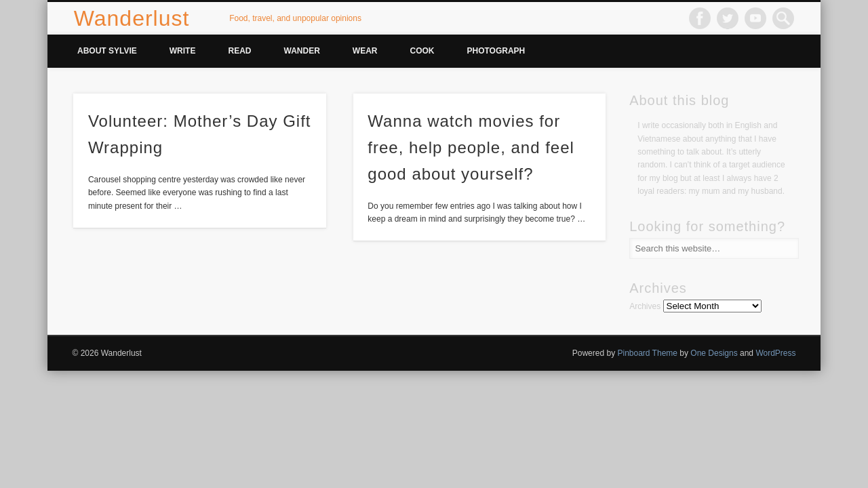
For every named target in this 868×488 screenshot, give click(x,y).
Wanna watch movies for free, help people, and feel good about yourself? (471, 147)
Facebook (700, 18)
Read (239, 51)
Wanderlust (132, 18)
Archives (645, 306)
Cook (422, 51)
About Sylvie (107, 51)
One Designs (714, 353)
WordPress (775, 353)
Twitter (728, 18)
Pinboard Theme (647, 353)
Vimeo (755, 18)
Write (183, 51)
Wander (301, 51)
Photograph (496, 51)
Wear (365, 51)
